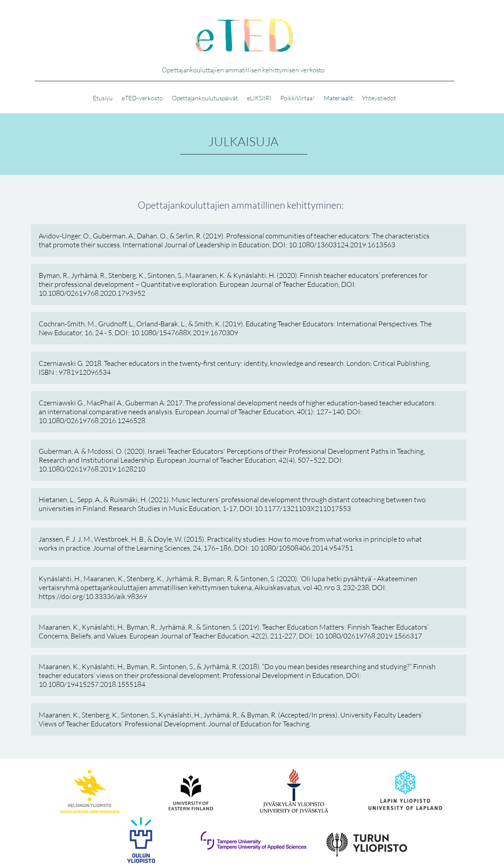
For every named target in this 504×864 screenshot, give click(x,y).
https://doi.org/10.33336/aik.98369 (93, 596)
